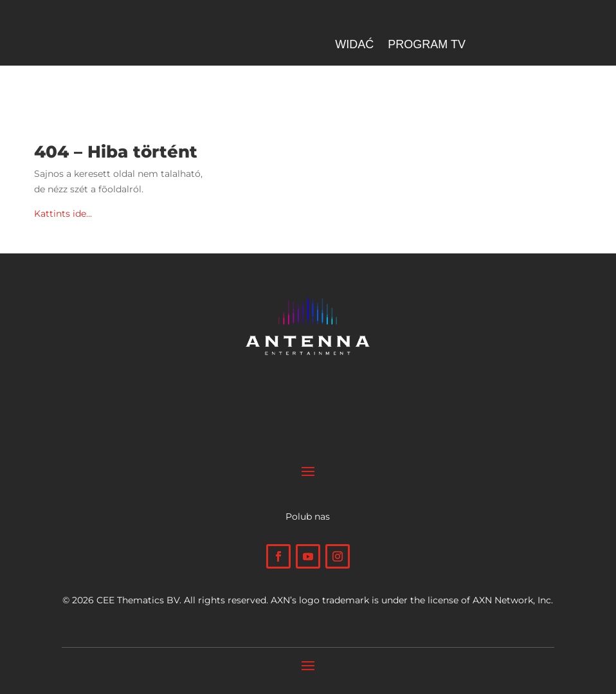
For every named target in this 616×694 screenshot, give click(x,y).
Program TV (427, 45)
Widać (354, 45)
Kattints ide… (63, 214)
